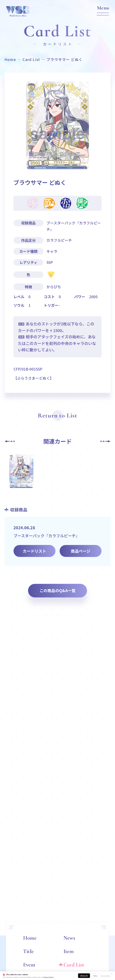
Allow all (84, 976)
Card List (31, 59)
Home (10, 59)
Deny (95, 976)
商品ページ (81, 551)
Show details (106, 976)
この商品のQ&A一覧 (57, 590)
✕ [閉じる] (112, 974)
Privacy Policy (49, 977)
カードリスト (34, 551)
